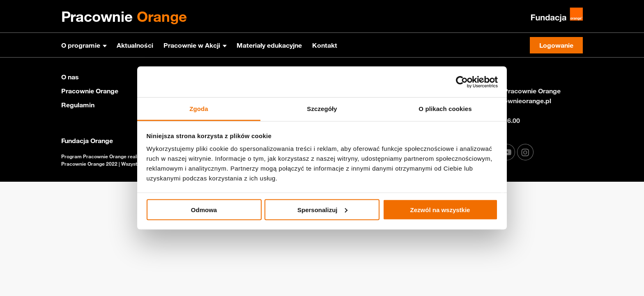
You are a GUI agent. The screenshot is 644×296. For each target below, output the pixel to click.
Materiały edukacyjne (269, 45)
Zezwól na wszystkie (440, 209)
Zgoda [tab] (199, 109)
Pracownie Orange (90, 91)
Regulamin (78, 105)
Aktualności (135, 45)
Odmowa (204, 209)
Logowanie (556, 45)
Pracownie (124, 16)
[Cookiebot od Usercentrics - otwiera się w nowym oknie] (462, 82)
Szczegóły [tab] (322, 109)
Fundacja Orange (87, 141)
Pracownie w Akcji (192, 45)
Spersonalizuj (322, 209)
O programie (81, 45)
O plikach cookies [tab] (445, 109)
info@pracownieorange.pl (512, 101)
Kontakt (325, 45)
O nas (70, 77)
